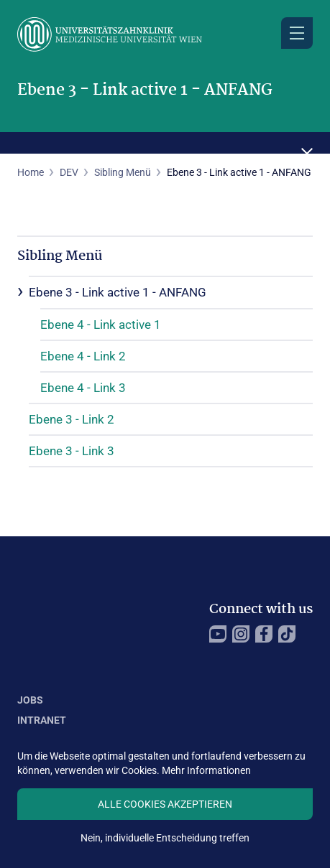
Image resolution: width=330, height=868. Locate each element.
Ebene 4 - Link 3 (83, 388)
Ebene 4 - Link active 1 (101, 325)
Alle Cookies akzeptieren (165, 804)
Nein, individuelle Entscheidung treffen (165, 838)
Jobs (30, 700)
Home (31, 172)
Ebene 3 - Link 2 (72, 419)
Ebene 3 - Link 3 (72, 451)
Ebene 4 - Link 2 (83, 356)
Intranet (42, 720)
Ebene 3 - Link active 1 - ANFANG (118, 292)
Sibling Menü (123, 172)
